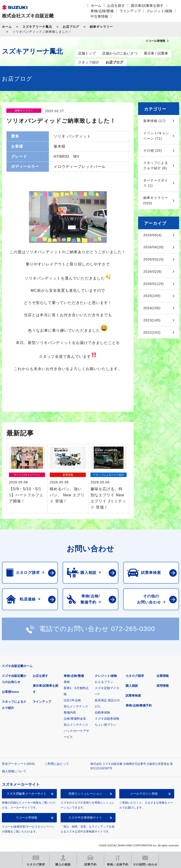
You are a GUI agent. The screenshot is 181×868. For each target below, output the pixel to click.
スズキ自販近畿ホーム (17, 666)
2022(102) (152, 332)
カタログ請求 (135, 676)
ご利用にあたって (57, 764)
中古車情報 (99, 16)
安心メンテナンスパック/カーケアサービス (76, 731)
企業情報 (163, 676)
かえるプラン (104, 682)
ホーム (96, 6)
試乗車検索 (133, 696)
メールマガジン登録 (144, 794)
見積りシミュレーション (85, 794)
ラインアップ (130, 11)
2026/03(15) (154, 259)
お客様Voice (10, 692)
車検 (67, 682)
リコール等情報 (27, 818)
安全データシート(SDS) (18, 764)
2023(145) (152, 320)
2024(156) (152, 308)
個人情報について (14, 771)
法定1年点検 (72, 700)
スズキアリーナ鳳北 (37, 27)
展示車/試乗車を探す (147, 6)
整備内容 (70, 712)
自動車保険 (102, 712)
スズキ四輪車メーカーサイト (27, 794)
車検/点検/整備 (102, 11)
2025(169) (152, 296)
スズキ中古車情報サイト (85, 818)
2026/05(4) (152, 235)
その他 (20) (153, 150)
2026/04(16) (154, 247)
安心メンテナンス (76, 706)
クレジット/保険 (159, 11)
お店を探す (116, 6)
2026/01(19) (154, 284)
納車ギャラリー (101, 27)
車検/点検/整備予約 (139, 705)
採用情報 (163, 686)
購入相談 (132, 686)
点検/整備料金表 (75, 719)
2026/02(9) (152, 272)
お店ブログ (71, 27)
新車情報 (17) (154, 121)
